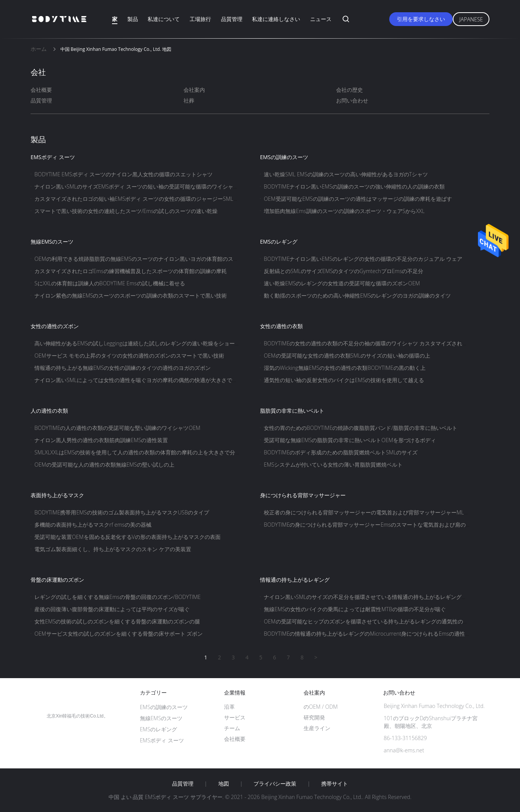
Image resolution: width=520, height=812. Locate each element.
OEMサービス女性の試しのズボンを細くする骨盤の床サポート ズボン (119, 634)
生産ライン (317, 728)
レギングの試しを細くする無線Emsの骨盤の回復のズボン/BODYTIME (118, 597)
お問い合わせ (352, 100)
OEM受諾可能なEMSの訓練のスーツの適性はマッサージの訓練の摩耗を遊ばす (358, 199)
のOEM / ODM (321, 707)
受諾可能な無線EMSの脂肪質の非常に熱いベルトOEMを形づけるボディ (350, 440)
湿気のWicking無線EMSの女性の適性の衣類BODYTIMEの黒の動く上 (345, 368)
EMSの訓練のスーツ (284, 157)
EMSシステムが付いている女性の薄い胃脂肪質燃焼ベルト (333, 465)
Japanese (471, 19)
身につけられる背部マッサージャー (303, 495)
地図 (224, 784)
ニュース (321, 19)
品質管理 (232, 19)
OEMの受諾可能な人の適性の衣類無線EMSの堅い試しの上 (104, 465)
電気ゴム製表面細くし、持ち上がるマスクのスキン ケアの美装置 (113, 549)
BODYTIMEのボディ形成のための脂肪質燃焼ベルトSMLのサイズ (341, 452)
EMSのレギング (279, 242)
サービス (235, 717)
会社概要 (41, 90)
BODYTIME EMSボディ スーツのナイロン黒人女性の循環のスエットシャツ (123, 174)
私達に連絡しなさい (276, 19)
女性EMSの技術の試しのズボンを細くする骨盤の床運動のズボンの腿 (117, 621)
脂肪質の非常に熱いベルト (292, 411)
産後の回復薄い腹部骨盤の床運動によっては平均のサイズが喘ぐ (112, 609)
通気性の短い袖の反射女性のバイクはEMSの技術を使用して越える (344, 380)
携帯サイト (335, 784)
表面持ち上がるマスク (57, 495)
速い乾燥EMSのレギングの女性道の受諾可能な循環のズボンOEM (342, 283)
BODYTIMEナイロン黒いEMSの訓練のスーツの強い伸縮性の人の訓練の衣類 (354, 186)
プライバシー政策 (275, 784)
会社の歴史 (349, 90)
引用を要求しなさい (421, 19)
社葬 (189, 100)
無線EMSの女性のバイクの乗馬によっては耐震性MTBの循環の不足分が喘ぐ (355, 609)
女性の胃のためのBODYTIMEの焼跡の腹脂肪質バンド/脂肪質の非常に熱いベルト (361, 428)
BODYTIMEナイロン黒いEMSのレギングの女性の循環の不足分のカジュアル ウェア (363, 259)
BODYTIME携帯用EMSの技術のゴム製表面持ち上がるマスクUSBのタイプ (122, 512)
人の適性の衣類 (49, 411)
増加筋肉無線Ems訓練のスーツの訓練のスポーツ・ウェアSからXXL (344, 211)
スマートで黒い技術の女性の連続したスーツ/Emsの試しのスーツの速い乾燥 (126, 211)
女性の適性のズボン (55, 326)
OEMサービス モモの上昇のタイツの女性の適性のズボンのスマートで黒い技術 (129, 356)
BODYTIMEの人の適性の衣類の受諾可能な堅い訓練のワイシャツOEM (117, 428)
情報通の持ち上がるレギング (295, 580)
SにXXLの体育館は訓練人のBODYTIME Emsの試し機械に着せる (110, 283)
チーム (232, 728)
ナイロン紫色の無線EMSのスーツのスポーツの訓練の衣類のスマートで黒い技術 (131, 295)
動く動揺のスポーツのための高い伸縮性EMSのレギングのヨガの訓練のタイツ (357, 295)
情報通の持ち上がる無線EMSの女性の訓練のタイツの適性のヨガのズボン (123, 368)
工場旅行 (200, 19)
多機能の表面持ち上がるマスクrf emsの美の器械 (93, 525)
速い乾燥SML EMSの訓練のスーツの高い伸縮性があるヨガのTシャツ (346, 174)
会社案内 (194, 90)
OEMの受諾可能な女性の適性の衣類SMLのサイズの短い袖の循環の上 (347, 356)
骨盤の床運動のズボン (57, 580)
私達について (164, 19)
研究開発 (314, 717)
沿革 (229, 707)
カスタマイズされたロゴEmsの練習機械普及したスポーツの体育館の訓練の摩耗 (131, 271)
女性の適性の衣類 (281, 326)
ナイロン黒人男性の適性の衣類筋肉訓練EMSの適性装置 (101, 440)
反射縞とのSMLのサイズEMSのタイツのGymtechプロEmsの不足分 (344, 271)
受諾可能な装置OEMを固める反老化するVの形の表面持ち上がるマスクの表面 (128, 537)
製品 (133, 19)
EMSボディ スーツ (53, 157)
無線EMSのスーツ (52, 242)
